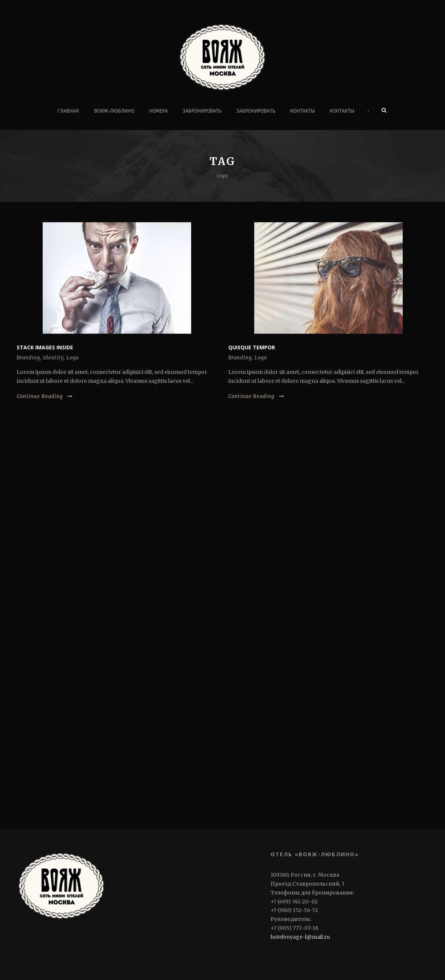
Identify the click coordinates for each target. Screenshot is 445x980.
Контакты (302, 111)
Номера (158, 111)
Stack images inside (45, 347)
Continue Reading (45, 396)
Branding (28, 358)
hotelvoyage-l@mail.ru (300, 937)
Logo (73, 358)
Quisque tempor (252, 347)
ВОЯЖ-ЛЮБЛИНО (114, 111)
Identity (53, 358)
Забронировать (202, 111)
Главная (68, 111)
